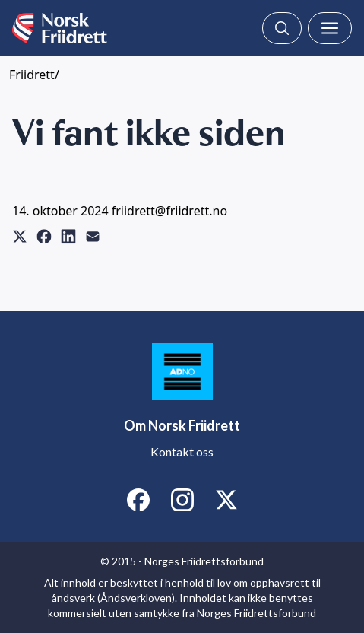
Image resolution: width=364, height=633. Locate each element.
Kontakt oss (182, 452)
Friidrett (32, 75)
